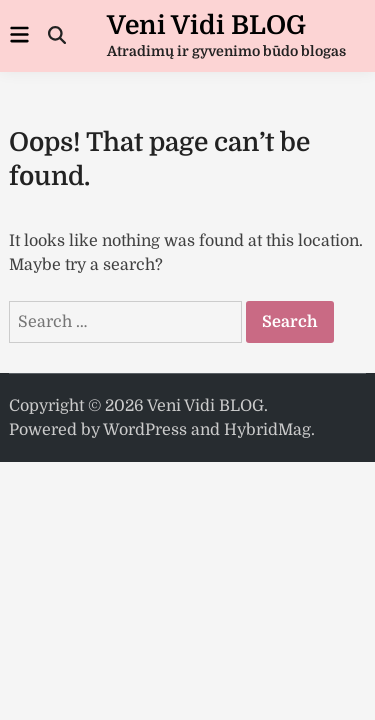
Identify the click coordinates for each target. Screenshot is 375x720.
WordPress (145, 430)
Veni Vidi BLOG (206, 25)
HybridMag (267, 430)
